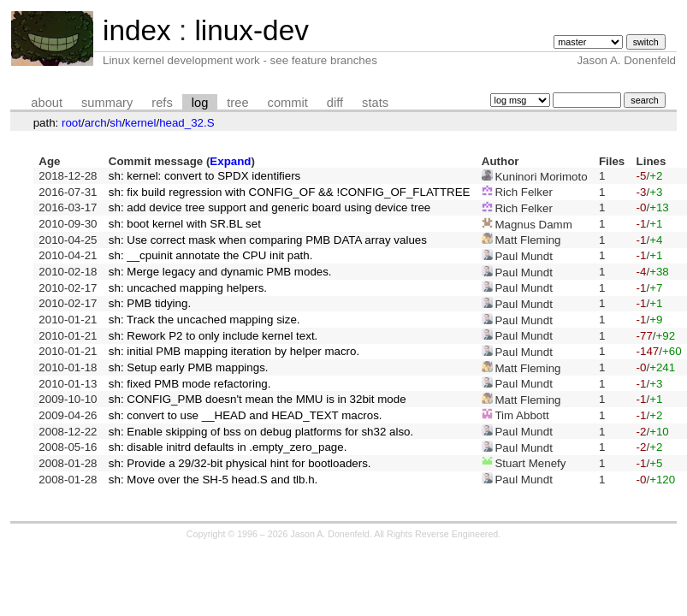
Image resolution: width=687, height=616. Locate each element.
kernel (140, 123)
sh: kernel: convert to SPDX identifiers (204, 176)
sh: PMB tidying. (150, 303)
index (137, 30)
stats (375, 103)
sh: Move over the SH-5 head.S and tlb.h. (213, 480)
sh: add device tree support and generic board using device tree (269, 207)
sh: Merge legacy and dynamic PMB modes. (220, 272)
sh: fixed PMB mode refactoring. (190, 384)
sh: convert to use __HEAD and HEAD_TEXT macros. (246, 415)
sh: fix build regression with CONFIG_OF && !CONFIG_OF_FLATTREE (290, 192)
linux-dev (251, 30)
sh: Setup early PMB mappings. (189, 367)
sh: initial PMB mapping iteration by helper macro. (234, 351)
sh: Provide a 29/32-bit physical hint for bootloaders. (240, 463)
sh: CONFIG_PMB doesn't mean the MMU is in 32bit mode (258, 399)
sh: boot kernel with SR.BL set (185, 224)
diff (335, 103)
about (47, 103)
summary (107, 103)
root (71, 123)
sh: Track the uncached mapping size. (204, 320)
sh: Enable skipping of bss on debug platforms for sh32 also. (261, 432)
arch (96, 123)
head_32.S (187, 123)
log (200, 103)
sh (115, 123)
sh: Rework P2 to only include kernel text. (213, 336)
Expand (230, 161)
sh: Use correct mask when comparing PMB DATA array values (268, 240)
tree (237, 103)
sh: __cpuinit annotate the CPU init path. (211, 255)
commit (288, 103)
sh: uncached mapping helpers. (188, 288)
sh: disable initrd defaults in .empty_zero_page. (228, 447)
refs (162, 103)
